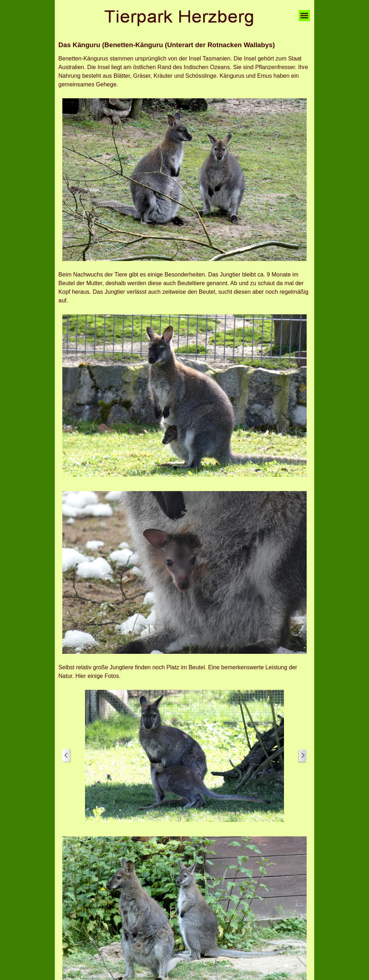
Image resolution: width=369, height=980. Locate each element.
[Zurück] (67, 756)
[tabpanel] (184, 45)
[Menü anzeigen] (304, 16)
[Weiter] (302, 756)
